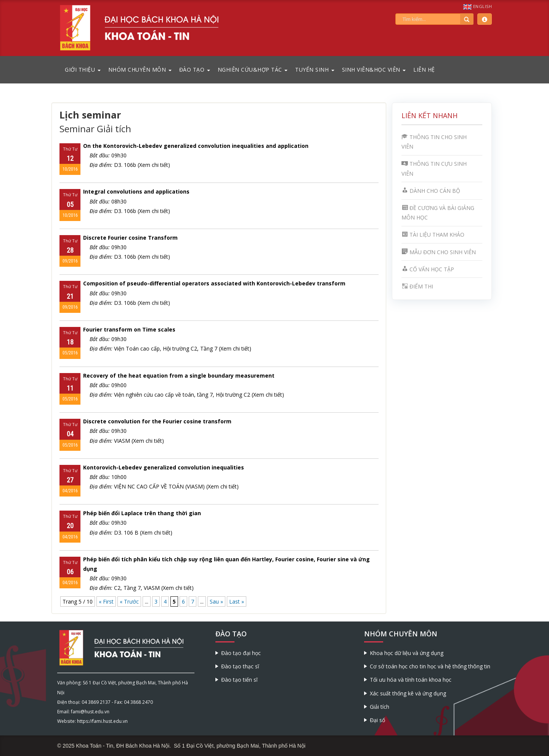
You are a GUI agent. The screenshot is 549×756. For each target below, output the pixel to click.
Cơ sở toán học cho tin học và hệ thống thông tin (430, 666)
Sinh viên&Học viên (374, 70)
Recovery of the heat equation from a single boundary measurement (179, 376)
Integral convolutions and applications (136, 191)
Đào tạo (195, 70)
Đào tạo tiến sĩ (239, 680)
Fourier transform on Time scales (129, 329)
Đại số (377, 720)
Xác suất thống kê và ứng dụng (408, 693)
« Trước (129, 601)
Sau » (216, 601)
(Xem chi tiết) (154, 165)
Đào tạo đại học (241, 653)
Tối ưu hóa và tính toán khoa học (411, 680)
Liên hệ (424, 70)
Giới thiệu (83, 70)
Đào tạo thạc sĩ (240, 666)
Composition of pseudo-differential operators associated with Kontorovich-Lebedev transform (214, 283)
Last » (237, 601)
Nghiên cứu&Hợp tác (253, 70)
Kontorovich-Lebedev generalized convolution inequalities (164, 467)
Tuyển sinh (315, 70)
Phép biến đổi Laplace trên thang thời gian (142, 513)
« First (106, 601)
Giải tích (380, 707)
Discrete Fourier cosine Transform (130, 238)
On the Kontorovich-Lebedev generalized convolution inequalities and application (196, 146)
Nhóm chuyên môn (140, 70)
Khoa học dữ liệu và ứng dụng (407, 653)
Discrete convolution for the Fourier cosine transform (157, 421)
